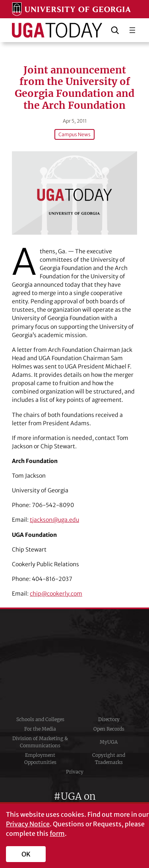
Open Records (109, 729)
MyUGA (109, 742)
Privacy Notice (28, 824)
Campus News (74, 134)
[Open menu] (132, 30)
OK (26, 854)
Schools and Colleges (40, 719)
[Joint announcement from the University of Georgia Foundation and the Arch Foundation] (74, 193)
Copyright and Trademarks (109, 759)
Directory (109, 719)
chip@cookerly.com (56, 594)
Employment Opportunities (40, 759)
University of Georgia (75, 662)
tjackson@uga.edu (54, 520)
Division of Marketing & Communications (40, 742)
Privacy (75, 772)
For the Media (40, 729)
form (57, 833)
